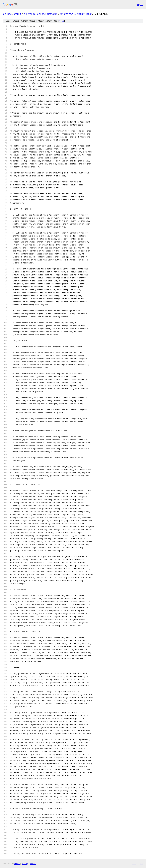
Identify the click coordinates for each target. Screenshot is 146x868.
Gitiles (17, 864)
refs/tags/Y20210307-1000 (76, 14)
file (62, 21)
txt (134, 863)
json (141, 863)
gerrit (18, 14)
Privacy (25, 864)
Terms (33, 864)
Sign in (140, 4)
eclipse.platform (47, 14)
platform (29, 14)
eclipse (7, 14)
